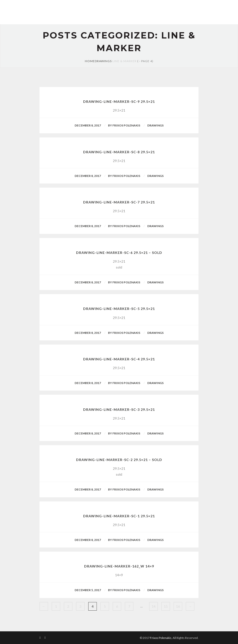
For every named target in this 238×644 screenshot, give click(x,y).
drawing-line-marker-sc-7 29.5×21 (119, 202)
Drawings (103, 61)
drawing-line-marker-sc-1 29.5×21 (119, 516)
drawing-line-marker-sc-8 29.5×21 (119, 152)
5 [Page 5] (105, 606)
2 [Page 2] (68, 606)
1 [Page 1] (56, 606)
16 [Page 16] (178, 606)
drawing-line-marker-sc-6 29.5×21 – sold (119, 253)
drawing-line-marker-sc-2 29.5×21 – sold (119, 460)
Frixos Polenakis (161, 638)
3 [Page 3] (80, 606)
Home (90, 61)
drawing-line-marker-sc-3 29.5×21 (119, 409)
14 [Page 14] (154, 606)
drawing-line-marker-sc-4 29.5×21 (119, 359)
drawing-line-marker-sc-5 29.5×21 (119, 309)
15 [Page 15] (166, 606)
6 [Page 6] (117, 606)
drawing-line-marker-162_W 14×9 (119, 566)
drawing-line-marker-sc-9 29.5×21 (119, 101)
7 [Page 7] (129, 606)
